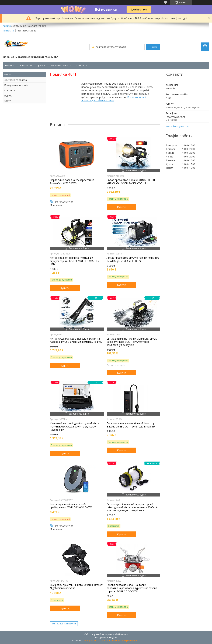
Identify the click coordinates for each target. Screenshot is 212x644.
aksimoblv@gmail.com (177, 126)
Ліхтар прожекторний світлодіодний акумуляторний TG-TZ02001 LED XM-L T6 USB (74, 261)
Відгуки (8, 96)
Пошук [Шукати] (153, 47)
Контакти (82, 66)
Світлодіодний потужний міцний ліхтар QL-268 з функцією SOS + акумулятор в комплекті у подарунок (132, 342)
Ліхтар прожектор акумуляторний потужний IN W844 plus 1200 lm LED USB (133, 259)
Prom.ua (123, 634)
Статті (8, 101)
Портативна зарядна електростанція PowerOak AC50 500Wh (72, 182)
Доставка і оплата (61, 66)
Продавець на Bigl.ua (106, 637)
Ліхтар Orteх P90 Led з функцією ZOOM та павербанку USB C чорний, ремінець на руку (76, 340)
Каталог (24, 66)
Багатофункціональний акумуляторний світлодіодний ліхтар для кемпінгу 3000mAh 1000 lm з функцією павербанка (133, 507)
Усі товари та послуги (64, 624)
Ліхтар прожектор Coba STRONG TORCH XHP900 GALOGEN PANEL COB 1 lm (131, 182)
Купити (122, 207)
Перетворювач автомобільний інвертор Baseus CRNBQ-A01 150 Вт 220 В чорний (131, 425)
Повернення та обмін (16, 85)
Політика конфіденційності (126, 641)
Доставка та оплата (16, 80)
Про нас (41, 66)
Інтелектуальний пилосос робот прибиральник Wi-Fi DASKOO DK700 (71, 506)
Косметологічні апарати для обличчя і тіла (114, 99)
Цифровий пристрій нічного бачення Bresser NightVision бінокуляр (76, 587)
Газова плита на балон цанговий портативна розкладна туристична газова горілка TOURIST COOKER (132, 588)
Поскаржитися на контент (96, 641)
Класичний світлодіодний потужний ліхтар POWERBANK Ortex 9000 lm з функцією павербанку (75, 426)
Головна (10, 66)
